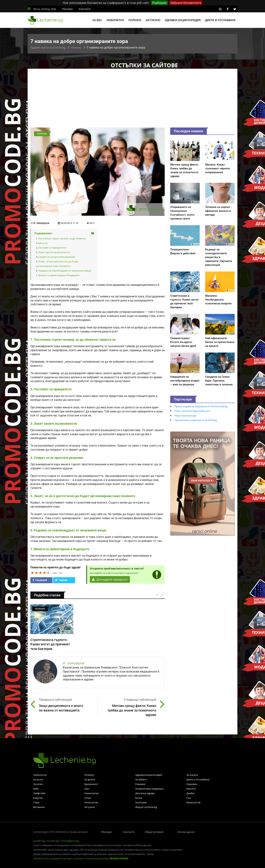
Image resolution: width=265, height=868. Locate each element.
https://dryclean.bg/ (185, 416)
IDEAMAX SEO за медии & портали (53, 858)
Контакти (85, 9)
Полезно (135, 20)
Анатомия (141, 802)
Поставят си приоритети (52, 248)
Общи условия (154, 832)
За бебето (141, 779)
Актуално (153, 20)
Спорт (88, 798)
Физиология (193, 802)
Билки (139, 798)
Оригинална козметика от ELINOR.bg (196, 420)
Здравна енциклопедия (183, 20)
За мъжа (38, 779)
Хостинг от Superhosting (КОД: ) (101, 858)
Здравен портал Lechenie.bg (48, 48)
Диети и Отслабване (198, 779)
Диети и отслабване (220, 20)
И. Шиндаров (41, 223)
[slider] (40, 573)
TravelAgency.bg (70, 841)
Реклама (67, 9)
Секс (87, 789)
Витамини (39, 807)
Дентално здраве (145, 793)
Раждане (140, 784)
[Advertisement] (132, 100)
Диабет (191, 793)
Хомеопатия (91, 793)
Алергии (38, 798)
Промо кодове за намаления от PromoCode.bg (201, 406)
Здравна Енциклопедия (149, 775)
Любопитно (115, 20)
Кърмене (192, 784)
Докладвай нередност (110, 579)
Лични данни (186, 832)
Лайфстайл (39, 793)
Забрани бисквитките (186, 3)
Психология (91, 802)
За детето (90, 779)
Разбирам (159, 3)
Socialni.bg (53, 841)
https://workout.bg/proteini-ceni (192, 411)
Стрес (36, 802)
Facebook (40, 580)
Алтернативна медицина (149, 789)
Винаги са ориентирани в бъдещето (59, 275)
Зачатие (38, 784)
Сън (189, 798)
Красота (191, 789)
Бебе (36, 789)
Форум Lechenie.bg (146, 807)
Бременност (91, 784)
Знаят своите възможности (54, 252)
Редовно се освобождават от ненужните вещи (65, 271)
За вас (97, 20)
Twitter (61, 580)
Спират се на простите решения (57, 257)
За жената (192, 775)
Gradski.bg (39, 841)
